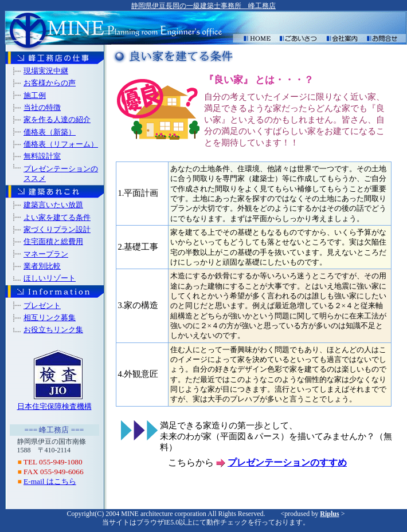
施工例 (35, 95)
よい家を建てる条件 (57, 217)
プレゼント (42, 306)
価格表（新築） (50, 132)
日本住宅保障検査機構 (54, 406)
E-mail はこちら (50, 481)
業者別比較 (42, 266)
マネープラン (46, 254)
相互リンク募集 (50, 318)
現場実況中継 (46, 71)
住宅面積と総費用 (53, 241)
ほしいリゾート (50, 278)
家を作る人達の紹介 (57, 119)
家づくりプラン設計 (57, 229)
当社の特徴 (42, 107)
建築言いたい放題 (53, 205)
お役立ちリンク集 (53, 330)
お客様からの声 (50, 83)
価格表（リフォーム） (61, 144)
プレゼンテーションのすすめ (287, 462)
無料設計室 (42, 156)
